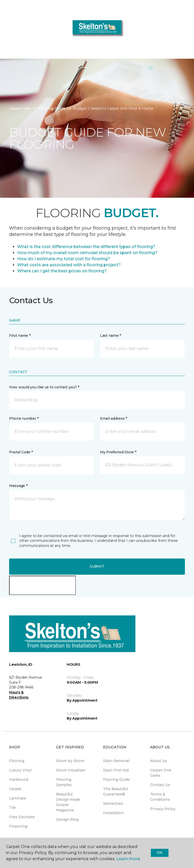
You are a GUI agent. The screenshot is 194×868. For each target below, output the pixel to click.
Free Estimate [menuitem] (22, 817)
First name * (20, 336)
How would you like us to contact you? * (44, 387)
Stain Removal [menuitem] (116, 761)
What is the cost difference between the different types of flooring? (86, 247)
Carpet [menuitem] (15, 789)
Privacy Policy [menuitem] (163, 809)
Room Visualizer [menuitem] (71, 770)
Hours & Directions (19, 695)
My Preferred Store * (118, 452)
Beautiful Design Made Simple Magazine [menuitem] (68, 802)
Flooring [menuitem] (17, 761)
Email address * (114, 418)
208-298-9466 (132, 50)
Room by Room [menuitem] (70, 761)
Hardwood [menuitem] (19, 780)
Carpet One (20, 108)
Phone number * (24, 418)
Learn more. (128, 859)
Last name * (111, 336)
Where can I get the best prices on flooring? (62, 271)
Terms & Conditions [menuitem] (160, 797)
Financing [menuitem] (18, 826)
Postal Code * (21, 452)
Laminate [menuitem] (18, 798)
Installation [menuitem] (113, 813)
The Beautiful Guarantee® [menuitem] (115, 792)
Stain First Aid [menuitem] (116, 770)
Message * (18, 486)
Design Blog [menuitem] (67, 819)
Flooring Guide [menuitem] (116, 780)
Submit (97, 566)
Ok (160, 853)
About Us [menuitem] (159, 761)
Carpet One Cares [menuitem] (161, 773)
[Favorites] (181, 30)
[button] (175, 30)
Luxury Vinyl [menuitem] (20, 770)
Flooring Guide (52, 108)
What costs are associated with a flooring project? (69, 265)
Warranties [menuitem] (113, 804)
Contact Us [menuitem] (160, 785)
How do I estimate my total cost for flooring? (64, 259)
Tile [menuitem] (13, 808)
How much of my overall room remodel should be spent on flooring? (87, 253)
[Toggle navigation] (7, 30)
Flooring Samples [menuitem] (64, 782)
